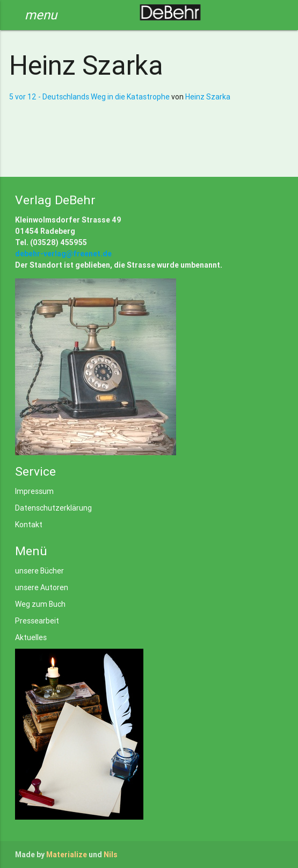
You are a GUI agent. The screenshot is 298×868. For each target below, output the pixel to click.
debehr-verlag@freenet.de (63, 254)
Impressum (34, 491)
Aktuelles (31, 637)
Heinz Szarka (208, 97)
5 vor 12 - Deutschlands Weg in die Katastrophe (90, 97)
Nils (111, 855)
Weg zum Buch (40, 604)
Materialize (67, 855)
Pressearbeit (37, 621)
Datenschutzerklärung (53, 508)
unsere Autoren (42, 587)
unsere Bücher (39, 571)
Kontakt (29, 525)
